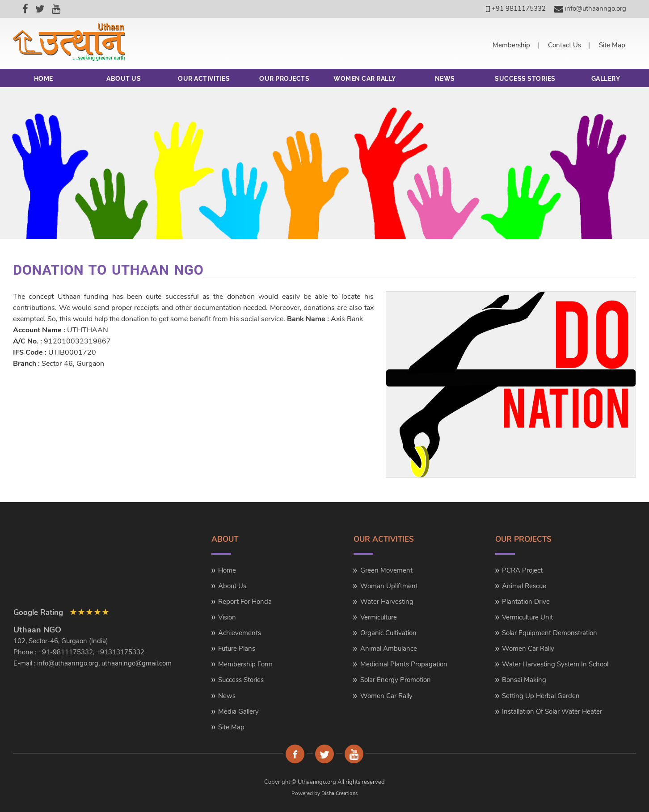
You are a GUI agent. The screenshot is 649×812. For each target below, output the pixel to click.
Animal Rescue (524, 586)
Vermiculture (379, 617)
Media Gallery (238, 712)
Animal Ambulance (389, 649)
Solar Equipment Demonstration (550, 633)
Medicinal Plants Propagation (404, 664)
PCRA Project (522, 570)
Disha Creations (339, 793)
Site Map (612, 45)
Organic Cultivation (388, 633)
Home (227, 570)
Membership (511, 45)
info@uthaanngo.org (590, 8)
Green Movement (386, 570)
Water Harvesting (387, 602)
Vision (227, 617)
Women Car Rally (386, 696)
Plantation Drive (526, 602)
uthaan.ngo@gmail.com (137, 663)
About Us (232, 586)
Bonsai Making (524, 680)
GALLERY (606, 79)
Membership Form (245, 664)
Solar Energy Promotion (396, 680)
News (227, 696)
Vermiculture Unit (527, 617)
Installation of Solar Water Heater (552, 712)
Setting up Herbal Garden (541, 696)
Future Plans (237, 649)
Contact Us (565, 45)
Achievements (240, 633)
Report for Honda (245, 602)
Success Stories (241, 680)
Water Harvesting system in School (555, 664)
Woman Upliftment (389, 586)
